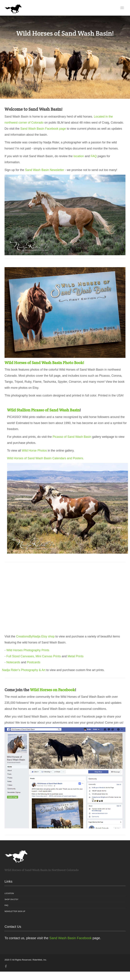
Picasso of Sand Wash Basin (72, 437)
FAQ (94, 156)
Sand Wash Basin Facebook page (43, 129)
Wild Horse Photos (34, 451)
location (79, 156)
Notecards (13, 662)
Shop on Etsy (11, 899)
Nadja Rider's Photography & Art (24, 670)
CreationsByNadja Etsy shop (35, 636)
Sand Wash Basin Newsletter (45, 170)
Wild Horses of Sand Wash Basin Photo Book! (44, 363)
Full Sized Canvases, (21, 656)
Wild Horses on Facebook (53, 690)
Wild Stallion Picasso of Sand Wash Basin (43, 410)
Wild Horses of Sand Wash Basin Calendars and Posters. (46, 458)
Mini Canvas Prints (48, 656)
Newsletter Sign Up (15, 911)
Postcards (34, 662)
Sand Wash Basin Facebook (71, 938)
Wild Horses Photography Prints (28, 650)
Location (9, 893)
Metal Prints (75, 656)
